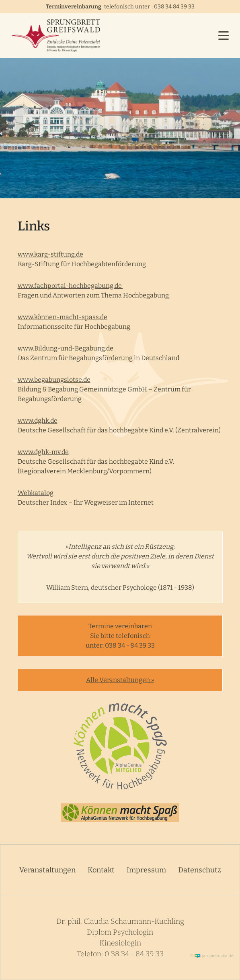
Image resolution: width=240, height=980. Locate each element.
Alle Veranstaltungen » (120, 680)
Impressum (146, 870)
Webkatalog (36, 493)
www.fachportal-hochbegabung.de (70, 286)
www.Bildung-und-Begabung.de (66, 348)
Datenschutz (200, 870)
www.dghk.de (38, 421)
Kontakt (101, 870)
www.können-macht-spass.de (63, 317)
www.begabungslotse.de (54, 380)
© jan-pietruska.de (212, 956)
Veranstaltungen (47, 870)
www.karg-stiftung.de (50, 254)
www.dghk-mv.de (43, 452)
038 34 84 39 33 (174, 7)
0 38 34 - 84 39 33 (134, 954)
